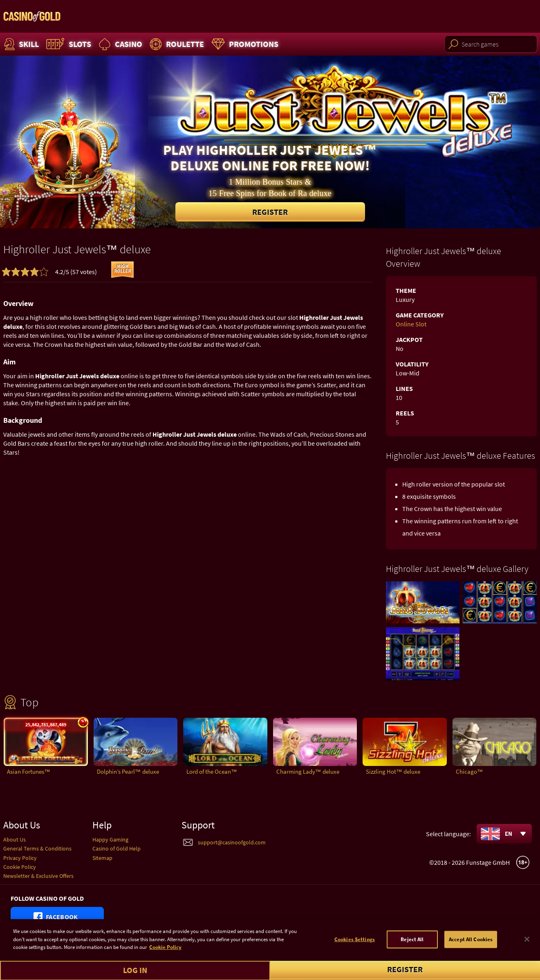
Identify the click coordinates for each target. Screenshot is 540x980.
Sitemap (102, 858)
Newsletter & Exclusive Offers (38, 876)
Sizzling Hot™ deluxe (393, 771)
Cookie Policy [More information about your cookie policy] (165, 959)
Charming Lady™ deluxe (308, 771)
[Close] (527, 951)
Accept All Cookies (471, 950)
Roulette (176, 44)
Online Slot (411, 324)
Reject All (412, 950)
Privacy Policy (20, 858)
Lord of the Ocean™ (212, 771)
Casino (119, 44)
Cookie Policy (20, 867)
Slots (68, 44)
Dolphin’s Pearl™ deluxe (128, 771)
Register (270, 212)
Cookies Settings (355, 950)
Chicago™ (469, 771)
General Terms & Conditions (37, 848)
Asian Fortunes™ (29, 771)
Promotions (244, 44)
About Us (15, 839)
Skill (20, 44)
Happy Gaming (110, 839)
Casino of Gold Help (117, 848)
